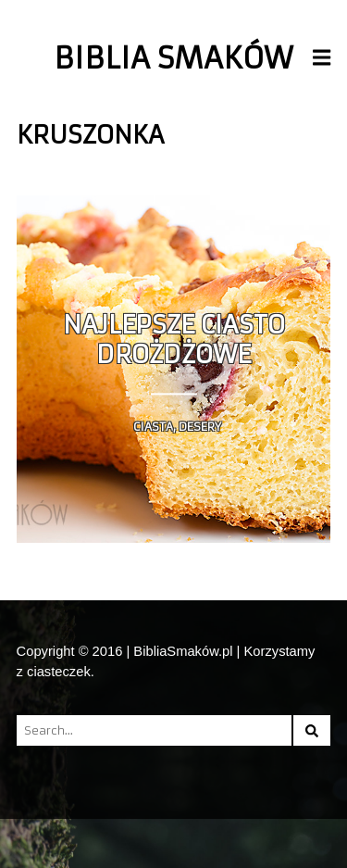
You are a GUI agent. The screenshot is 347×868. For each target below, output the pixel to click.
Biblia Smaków (173, 58)
